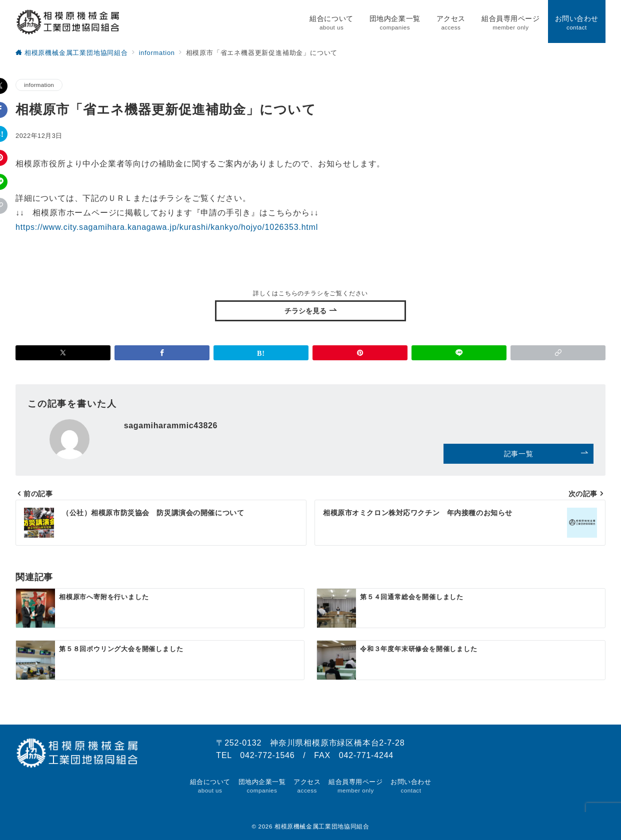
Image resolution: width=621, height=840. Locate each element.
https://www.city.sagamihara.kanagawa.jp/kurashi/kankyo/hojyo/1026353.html (167, 227)
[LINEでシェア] (459, 353)
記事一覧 (546, 454)
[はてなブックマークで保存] (261, 353)
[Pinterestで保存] (360, 353)
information (39, 85)
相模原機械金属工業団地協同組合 (322, 826)
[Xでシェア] (63, 353)
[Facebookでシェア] (162, 353)
